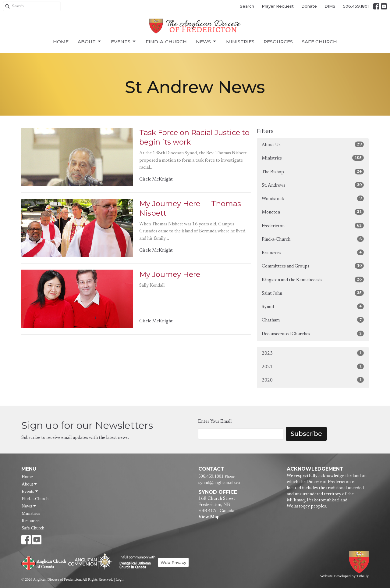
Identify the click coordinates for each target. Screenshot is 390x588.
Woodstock (313, 198)
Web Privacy (173, 562)
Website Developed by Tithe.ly (344, 576)
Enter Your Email (215, 422)
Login (120, 579)
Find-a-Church (166, 42)
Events (124, 41)
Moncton (313, 212)
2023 (313, 353)
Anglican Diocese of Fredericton (360, 562)
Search (247, 6)
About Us (313, 144)
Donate (309, 6)
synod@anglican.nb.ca (219, 482)
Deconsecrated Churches (313, 333)
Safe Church (319, 42)
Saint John (313, 293)
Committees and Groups (313, 266)
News (206, 41)
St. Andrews (313, 185)
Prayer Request (278, 6)
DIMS (330, 6)
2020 (313, 380)
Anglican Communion (91, 561)
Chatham (313, 320)
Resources (278, 42)
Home (61, 42)
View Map (209, 517)
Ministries (240, 42)
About (90, 41)
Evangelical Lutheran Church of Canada (135, 562)
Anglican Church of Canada (44, 562)
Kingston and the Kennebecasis (313, 280)
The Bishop (313, 172)
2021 (313, 366)
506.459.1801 (356, 6)
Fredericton (313, 226)
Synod (313, 306)
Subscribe (306, 434)
